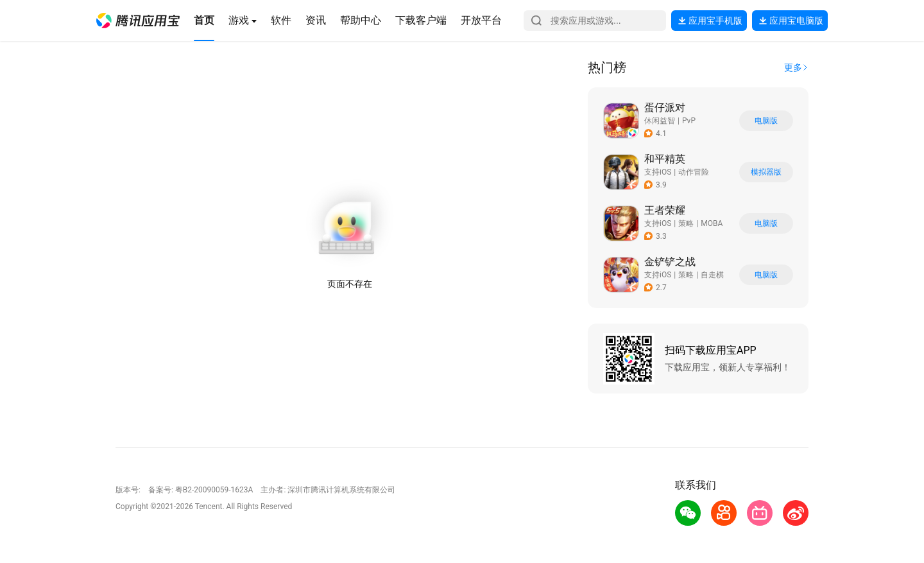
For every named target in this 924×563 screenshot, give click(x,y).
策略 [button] (686, 223)
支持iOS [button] (658, 172)
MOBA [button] (712, 223)
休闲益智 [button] (660, 121)
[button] (138, 21)
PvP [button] (689, 121)
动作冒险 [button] (694, 172)
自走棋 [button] (712, 275)
